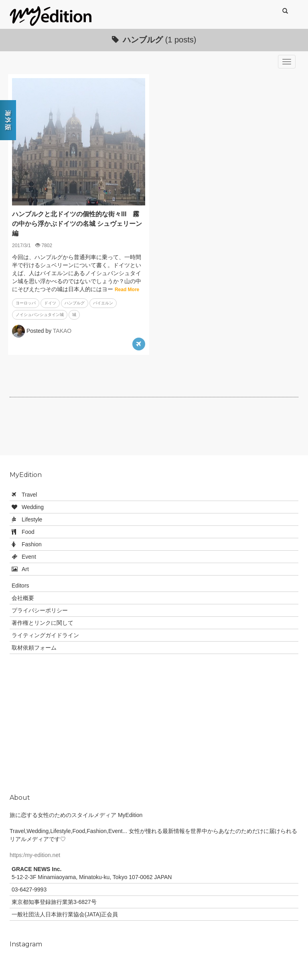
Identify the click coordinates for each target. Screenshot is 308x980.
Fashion (32, 544)
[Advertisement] (156, 429)
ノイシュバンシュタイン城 (40, 315)
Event (29, 557)
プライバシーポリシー (40, 610)
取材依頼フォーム (34, 648)
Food (28, 532)
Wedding (33, 507)
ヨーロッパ (26, 303)
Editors (20, 586)
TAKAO (62, 331)
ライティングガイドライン (45, 635)
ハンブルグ (75, 303)
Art (25, 569)
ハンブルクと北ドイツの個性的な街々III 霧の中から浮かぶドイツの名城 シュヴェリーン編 (77, 224)
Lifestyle (32, 519)
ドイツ (50, 303)
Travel (29, 495)
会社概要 (23, 598)
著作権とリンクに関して (43, 623)
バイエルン (103, 303)
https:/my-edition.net (35, 855)
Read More (127, 290)
